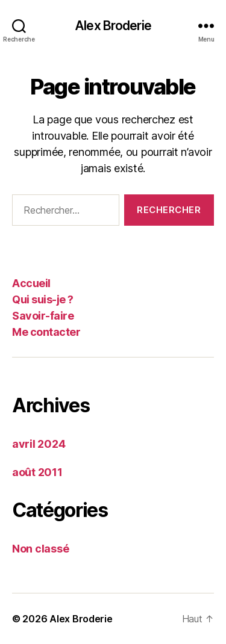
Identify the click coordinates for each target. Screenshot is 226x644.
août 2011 (37, 472)
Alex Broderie (113, 26)
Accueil (31, 283)
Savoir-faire (43, 316)
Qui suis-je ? (43, 299)
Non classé (40, 549)
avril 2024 (39, 444)
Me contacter (46, 332)
